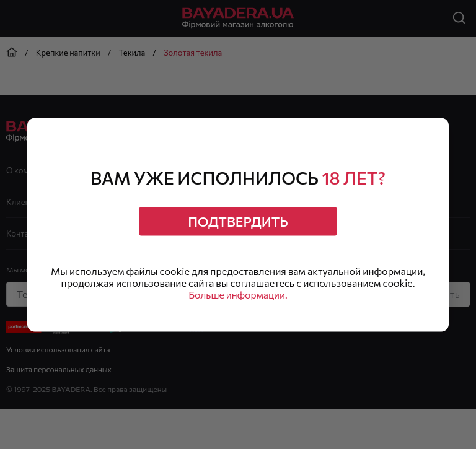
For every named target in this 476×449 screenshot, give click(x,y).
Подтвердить (238, 221)
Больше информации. (238, 296)
